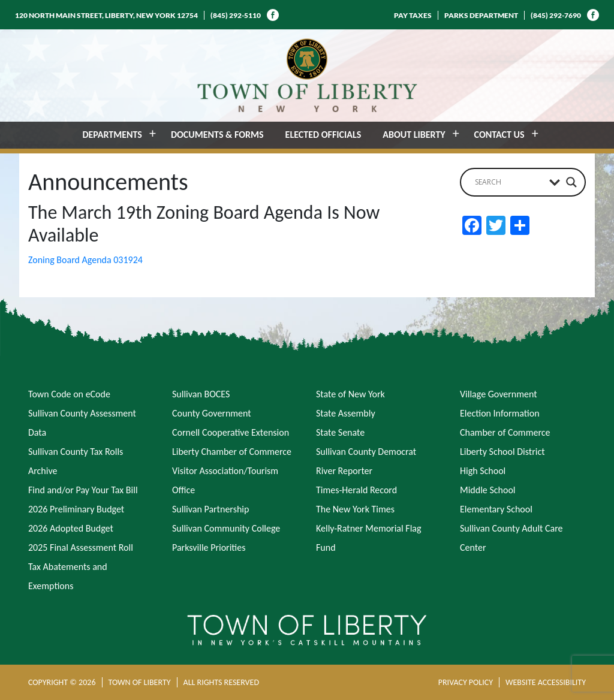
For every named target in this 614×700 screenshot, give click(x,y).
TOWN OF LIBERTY (140, 682)
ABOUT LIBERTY (414, 135)
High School (483, 471)
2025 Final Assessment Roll (81, 547)
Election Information (500, 413)
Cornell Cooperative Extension (231, 432)
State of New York (350, 394)
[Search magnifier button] (571, 182)
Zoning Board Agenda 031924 (85, 260)
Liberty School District (502, 452)
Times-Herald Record (356, 490)
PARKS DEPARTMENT (481, 15)
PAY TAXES (413, 15)
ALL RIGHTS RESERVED (221, 682)
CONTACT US (499, 135)
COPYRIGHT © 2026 (62, 682)
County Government (212, 413)
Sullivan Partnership (210, 509)
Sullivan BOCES (201, 394)
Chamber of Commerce (505, 432)
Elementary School (496, 509)
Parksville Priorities (209, 547)
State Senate (340, 432)
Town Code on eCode (69, 394)
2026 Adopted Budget (71, 528)
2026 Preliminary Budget (76, 509)
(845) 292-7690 (556, 15)
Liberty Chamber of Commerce (232, 452)
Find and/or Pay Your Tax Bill (83, 490)
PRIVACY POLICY (466, 682)
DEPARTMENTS (112, 135)
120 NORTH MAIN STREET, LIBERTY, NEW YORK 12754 (106, 15)
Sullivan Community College (226, 528)
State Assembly (346, 413)
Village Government (499, 394)
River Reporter (344, 471)
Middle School (487, 490)
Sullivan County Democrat (366, 452)
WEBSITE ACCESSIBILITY (546, 682)
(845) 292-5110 (236, 15)
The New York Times (355, 509)
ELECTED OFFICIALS (323, 135)
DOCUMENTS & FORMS (217, 135)
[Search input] (509, 182)
